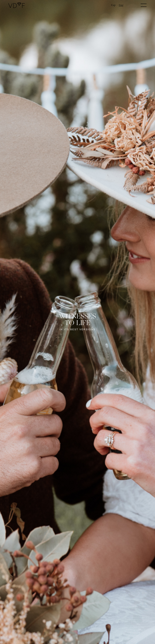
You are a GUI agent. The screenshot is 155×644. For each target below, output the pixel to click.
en (120, 5)
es (113, 5)
